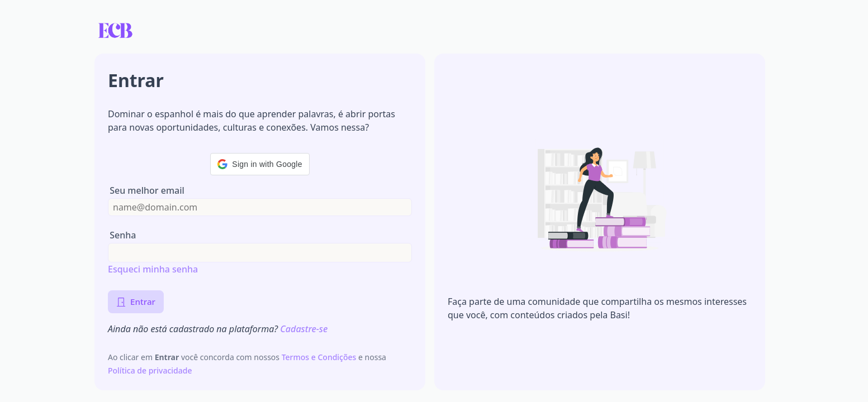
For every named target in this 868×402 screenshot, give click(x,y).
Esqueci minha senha (153, 269)
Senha (123, 235)
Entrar (136, 301)
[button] (260, 164)
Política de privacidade (150, 370)
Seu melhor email (147, 191)
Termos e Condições (320, 357)
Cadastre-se (304, 329)
